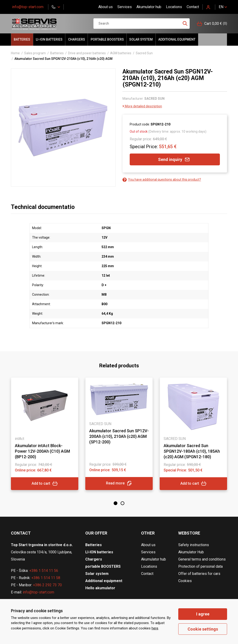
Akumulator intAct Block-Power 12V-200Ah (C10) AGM (42, 451)
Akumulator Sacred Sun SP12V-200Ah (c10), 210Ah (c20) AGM (119, 436)
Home (15, 53)
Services (125, 7)
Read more (119, 484)
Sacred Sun (144, 53)
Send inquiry (175, 159)
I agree (203, 614)
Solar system (141, 39)
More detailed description (142, 106)
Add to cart (45, 484)
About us (106, 7)
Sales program (35, 53)
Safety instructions (194, 545)
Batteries (22, 39)
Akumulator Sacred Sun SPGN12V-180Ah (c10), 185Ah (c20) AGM (192, 451)
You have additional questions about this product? (162, 180)
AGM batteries (121, 53)
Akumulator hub (149, 7)
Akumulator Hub (191, 552)
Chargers (77, 39)
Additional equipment (177, 39)
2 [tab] (122, 503)
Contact (193, 7)
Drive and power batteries (87, 53)
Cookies (185, 581)
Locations (174, 7)
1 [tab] (116, 503)
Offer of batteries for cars (199, 574)
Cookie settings (203, 629)
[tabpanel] (45, 434)
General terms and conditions (202, 559)
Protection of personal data (200, 566)
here (155, 628)
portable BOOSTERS (107, 39)
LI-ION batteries (49, 39)
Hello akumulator (213, 40)
